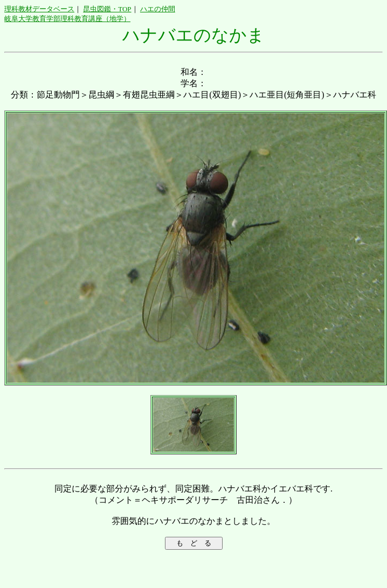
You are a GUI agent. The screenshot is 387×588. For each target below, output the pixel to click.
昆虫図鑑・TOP (107, 9)
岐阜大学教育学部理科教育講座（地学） (67, 19)
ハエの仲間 (158, 9)
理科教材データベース (39, 9)
